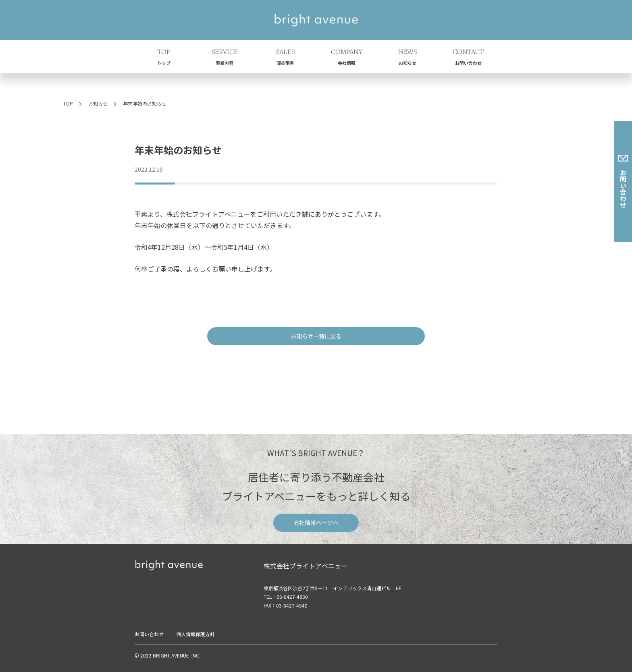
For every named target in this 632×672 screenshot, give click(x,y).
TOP (164, 58)
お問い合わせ (623, 181)
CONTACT (468, 58)
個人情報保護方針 (195, 634)
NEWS (407, 58)
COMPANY (347, 58)
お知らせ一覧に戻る (316, 336)
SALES (285, 58)
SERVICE (225, 58)
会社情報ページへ (316, 523)
